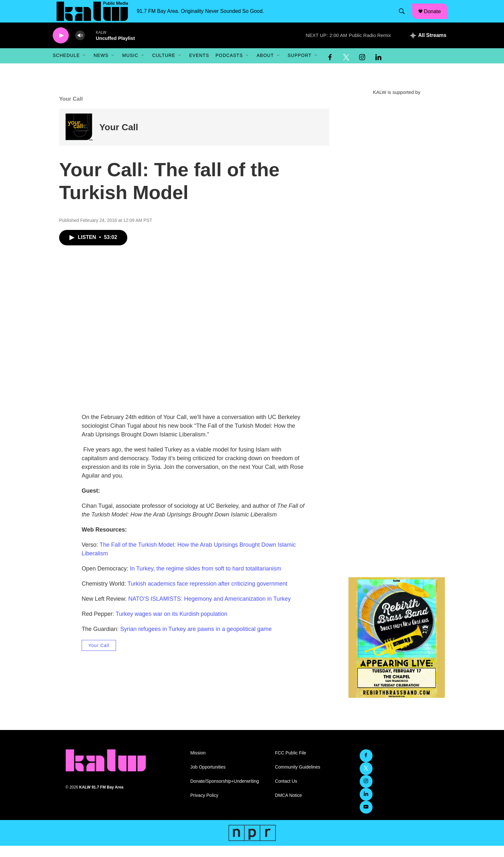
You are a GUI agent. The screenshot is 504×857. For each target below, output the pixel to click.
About (265, 67)
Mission (198, 764)
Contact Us (286, 793)
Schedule (66, 67)
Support (300, 67)
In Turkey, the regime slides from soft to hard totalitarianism (206, 580)
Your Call (119, 138)
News (101, 67)
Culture (164, 67)
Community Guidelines (297, 778)
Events (199, 67)
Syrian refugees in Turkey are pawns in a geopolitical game (196, 640)
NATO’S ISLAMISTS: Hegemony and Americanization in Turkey (210, 610)
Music (130, 67)
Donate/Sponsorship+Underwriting (225, 793)
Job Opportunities (208, 778)
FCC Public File (290, 764)
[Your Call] (79, 138)
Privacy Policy (204, 807)
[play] (61, 47)
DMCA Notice (288, 807)
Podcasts (229, 67)
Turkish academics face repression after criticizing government (207, 595)
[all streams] (428, 47)
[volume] (80, 47)
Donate (436, 17)
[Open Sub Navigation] (85, 67)
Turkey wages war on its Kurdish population (172, 625)
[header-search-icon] (404, 17)
